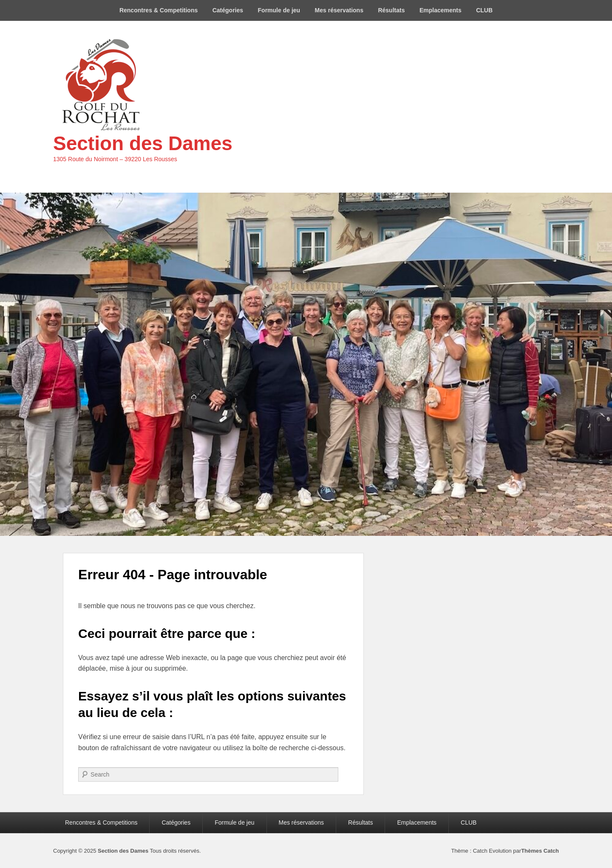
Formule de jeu (279, 10)
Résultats (391, 10)
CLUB (484, 10)
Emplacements (441, 10)
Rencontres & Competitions (159, 10)
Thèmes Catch (540, 851)
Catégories (228, 10)
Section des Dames (143, 143)
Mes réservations (339, 10)
